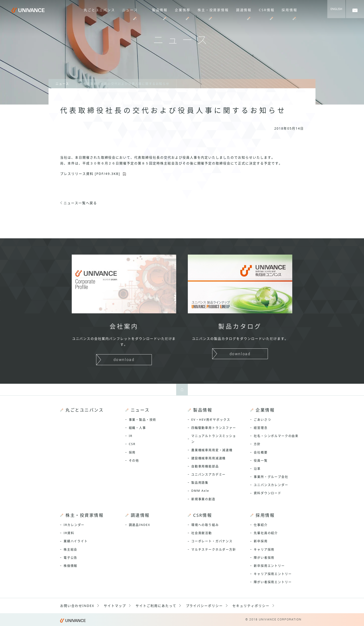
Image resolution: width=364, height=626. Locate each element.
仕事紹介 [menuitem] (261, 525)
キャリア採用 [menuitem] (264, 549)
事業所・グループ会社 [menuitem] (271, 477)
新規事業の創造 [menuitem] (203, 499)
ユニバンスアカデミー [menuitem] (208, 474)
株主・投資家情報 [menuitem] (214, 10)
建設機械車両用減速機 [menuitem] (208, 458)
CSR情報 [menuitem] (267, 10)
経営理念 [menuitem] (261, 428)
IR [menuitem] (131, 436)
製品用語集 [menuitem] (200, 482)
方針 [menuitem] (257, 444)
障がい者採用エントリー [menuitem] (273, 582)
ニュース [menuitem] (131, 10)
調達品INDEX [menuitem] (140, 525)
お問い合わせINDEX (77, 606)
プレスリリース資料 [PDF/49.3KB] (90, 174)
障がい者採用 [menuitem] (264, 557)
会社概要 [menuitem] (261, 452)
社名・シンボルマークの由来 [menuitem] (276, 436)
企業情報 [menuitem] (184, 10)
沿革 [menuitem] (257, 469)
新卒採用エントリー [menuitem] (269, 566)
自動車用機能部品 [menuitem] (205, 466)
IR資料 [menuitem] (69, 533)
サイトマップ (115, 606)
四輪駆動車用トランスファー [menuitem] (214, 428)
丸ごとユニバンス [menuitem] (101, 10)
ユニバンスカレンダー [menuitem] (271, 485)
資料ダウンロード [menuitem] (268, 493)
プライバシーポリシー (205, 606)
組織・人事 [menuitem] (137, 428)
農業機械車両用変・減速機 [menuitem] (212, 450)
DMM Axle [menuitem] (200, 491)
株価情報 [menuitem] (70, 566)
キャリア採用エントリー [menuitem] (273, 574)
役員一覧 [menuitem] (261, 460)
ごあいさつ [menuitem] (262, 420)
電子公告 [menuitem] (70, 557)
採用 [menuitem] (132, 452)
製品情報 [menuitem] (161, 10)
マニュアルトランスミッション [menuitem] (214, 439)
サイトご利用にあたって (156, 606)
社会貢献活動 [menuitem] (202, 533)
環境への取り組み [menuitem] (205, 525)
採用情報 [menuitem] (289, 10)
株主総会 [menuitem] (70, 549)
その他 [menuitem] (134, 460)
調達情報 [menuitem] (244, 10)
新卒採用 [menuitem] (261, 541)
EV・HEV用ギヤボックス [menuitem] (211, 420)
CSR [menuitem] (132, 444)
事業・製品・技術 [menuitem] (143, 420)
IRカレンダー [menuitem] (74, 525)
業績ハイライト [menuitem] (76, 541)
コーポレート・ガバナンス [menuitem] (212, 541)
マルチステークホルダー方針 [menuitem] (214, 549)
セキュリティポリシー (251, 606)
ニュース (62, 84)
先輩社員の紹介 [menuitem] (266, 533)
